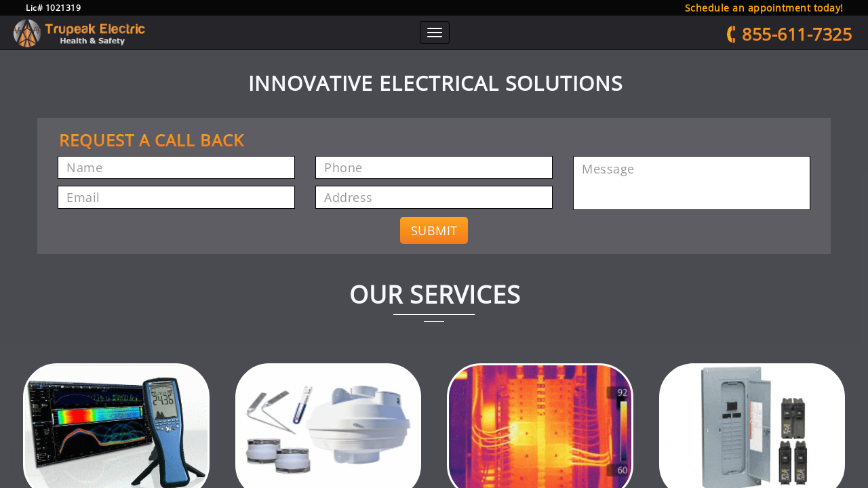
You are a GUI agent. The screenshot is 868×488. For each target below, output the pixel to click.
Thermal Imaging (504, 42)
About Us (272, 42)
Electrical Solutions (594, 42)
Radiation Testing (342, 42)
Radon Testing (424, 42)
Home (229, 43)
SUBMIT (434, 248)
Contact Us (671, 42)
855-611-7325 (783, 41)
